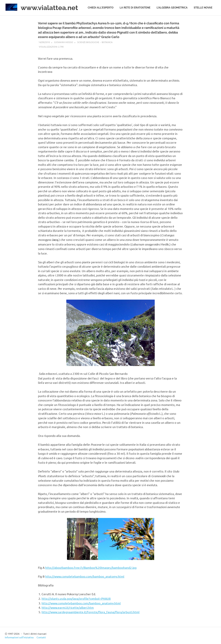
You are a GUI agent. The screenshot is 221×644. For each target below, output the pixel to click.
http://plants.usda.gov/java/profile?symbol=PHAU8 (76, 598)
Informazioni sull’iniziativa (19, 637)
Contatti (41, 637)
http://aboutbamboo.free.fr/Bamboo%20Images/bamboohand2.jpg (91, 567)
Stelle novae (203, 8)
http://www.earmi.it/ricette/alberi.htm (68, 607)
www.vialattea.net (49, 8)
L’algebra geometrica (172, 8)
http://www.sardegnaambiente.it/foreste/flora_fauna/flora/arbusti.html (91, 612)
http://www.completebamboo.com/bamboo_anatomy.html (85, 576)
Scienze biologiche (88, 42)
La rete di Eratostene (135, 8)
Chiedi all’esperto (101, 8)
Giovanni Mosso (64, 42)
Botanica (107, 42)
